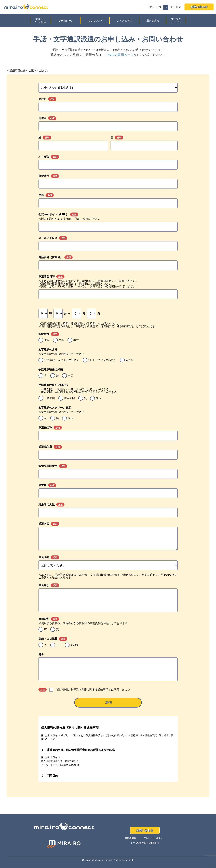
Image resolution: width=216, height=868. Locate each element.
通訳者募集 (153, 21)
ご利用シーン (66, 21)
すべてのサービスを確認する (145, 843)
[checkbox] (108, 340)
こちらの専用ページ (119, 55)
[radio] (44, 340)
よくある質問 (125, 21)
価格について (95, 21)
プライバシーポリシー (154, 838)
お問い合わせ (199, 7)
